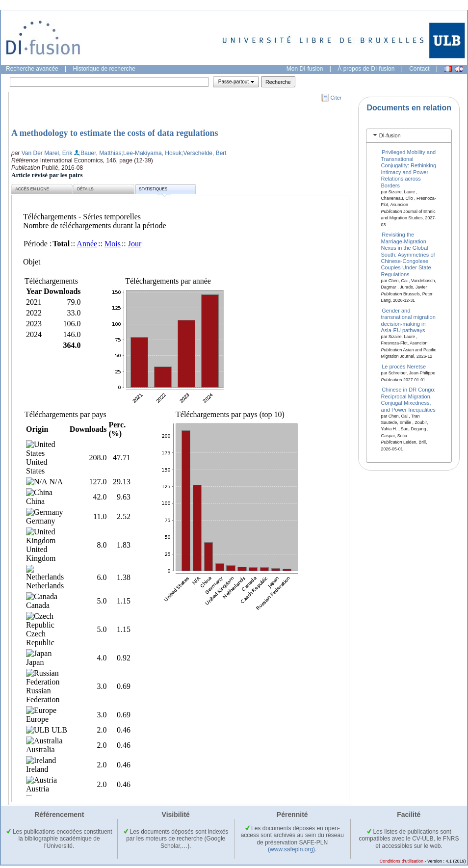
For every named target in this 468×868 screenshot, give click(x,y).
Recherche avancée (32, 69)
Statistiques (155, 191)
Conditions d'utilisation (402, 861)
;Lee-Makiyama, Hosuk (152, 153)
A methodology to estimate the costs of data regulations (115, 133)
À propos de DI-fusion (366, 69)
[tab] (409, 136)
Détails (85, 189)
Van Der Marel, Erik (47, 153)
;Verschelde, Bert (204, 153)
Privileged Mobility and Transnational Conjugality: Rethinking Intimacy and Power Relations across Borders (409, 169)
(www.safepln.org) (291, 849)
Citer (336, 98)
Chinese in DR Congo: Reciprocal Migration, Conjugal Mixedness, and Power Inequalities (408, 399)
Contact (419, 69)
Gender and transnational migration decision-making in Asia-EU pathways (408, 320)
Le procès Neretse (404, 367)
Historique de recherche (104, 69)
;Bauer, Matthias (100, 153)
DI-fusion (390, 135)
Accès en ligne (32, 189)
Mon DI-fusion (305, 69)
